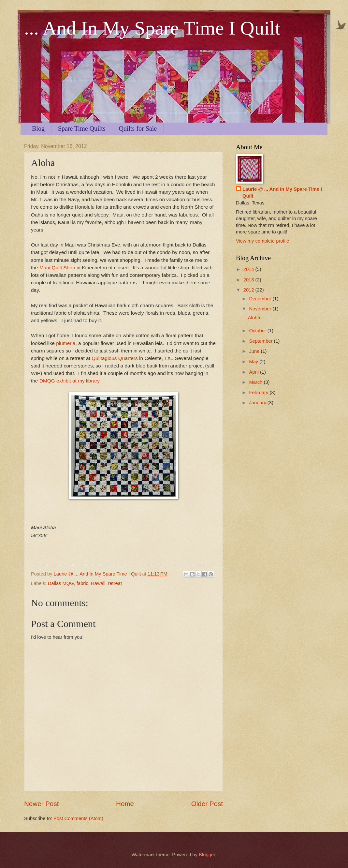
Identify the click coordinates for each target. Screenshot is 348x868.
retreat (115, 583)
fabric (82, 583)
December (261, 299)
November (261, 309)
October (258, 331)
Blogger (207, 855)
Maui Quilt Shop (57, 268)
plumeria (66, 343)
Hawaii (98, 583)
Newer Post (41, 804)
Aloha (254, 318)
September (261, 341)
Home (125, 804)
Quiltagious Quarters (115, 358)
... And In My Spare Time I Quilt (152, 28)
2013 (249, 280)
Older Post (207, 804)
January (258, 403)
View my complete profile (262, 241)
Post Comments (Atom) (78, 818)
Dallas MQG (61, 583)
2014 (249, 269)
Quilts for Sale (138, 128)
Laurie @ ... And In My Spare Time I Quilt (282, 193)
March (256, 382)
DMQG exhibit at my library (69, 381)
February (259, 393)
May (254, 362)
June (255, 351)
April (254, 372)
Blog (38, 128)
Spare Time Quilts (82, 128)
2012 (249, 290)
